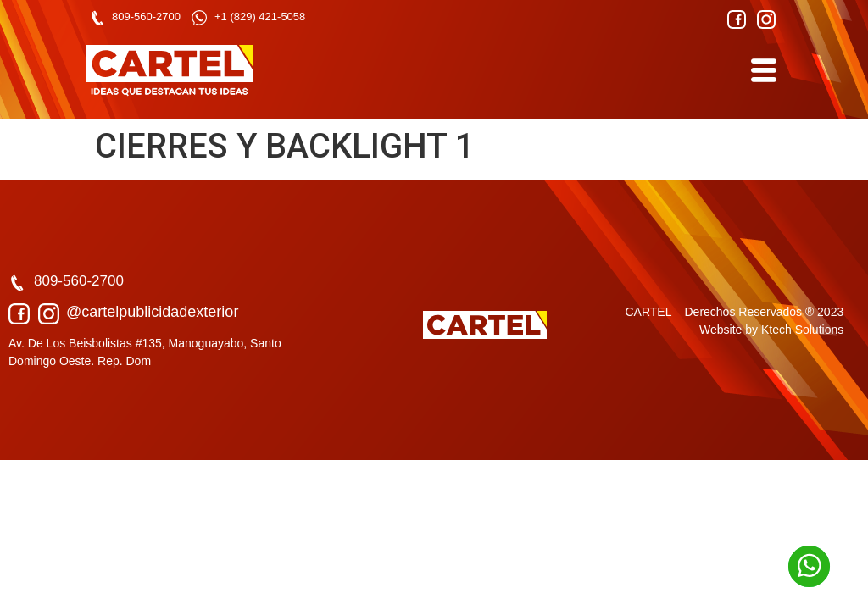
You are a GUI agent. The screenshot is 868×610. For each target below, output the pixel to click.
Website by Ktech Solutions (771, 330)
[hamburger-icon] (762, 71)
